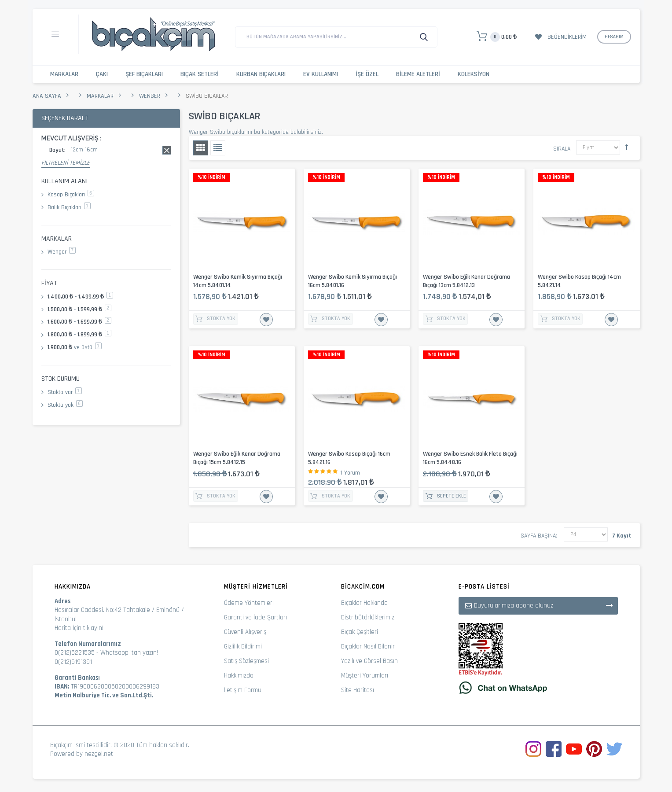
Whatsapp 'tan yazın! (129, 653)
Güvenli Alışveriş (245, 632)
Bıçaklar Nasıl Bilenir (368, 646)
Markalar (64, 74)
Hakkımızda (239, 676)
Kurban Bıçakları (261, 74)
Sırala (562, 149)
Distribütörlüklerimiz (368, 617)
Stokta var (65, 392)
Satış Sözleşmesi (246, 661)
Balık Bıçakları (69, 207)
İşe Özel (367, 74)
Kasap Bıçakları (71, 195)
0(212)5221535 (75, 653)
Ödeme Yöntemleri (249, 603)
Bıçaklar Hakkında (364, 603)
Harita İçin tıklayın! (79, 628)
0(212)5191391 (73, 662)
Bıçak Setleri (200, 74)
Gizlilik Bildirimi (243, 646)
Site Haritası (358, 690)
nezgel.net (99, 754)
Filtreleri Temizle (66, 163)
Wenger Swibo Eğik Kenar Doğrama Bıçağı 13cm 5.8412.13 (466, 281)
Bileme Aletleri (418, 74)
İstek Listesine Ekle (266, 320)
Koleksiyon (474, 74)
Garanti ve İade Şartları (255, 617)
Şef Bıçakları (144, 74)
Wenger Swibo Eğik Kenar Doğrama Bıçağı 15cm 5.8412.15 (237, 458)
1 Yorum (350, 473)
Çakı (102, 74)
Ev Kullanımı (321, 74)
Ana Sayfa (47, 96)
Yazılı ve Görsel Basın (369, 661)
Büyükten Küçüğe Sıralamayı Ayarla (627, 147)
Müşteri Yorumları (365, 676)
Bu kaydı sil (167, 150)
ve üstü (75, 347)
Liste (218, 148)
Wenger (150, 96)
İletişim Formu (243, 690)
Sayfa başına (538, 536)
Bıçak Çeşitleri (360, 632)
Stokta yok (65, 405)
